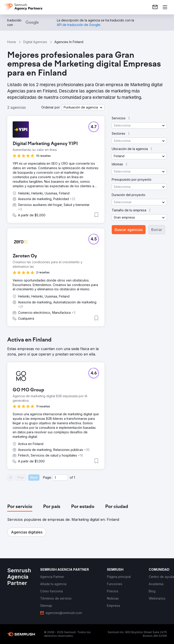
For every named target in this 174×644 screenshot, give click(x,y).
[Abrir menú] (165, 7)
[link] (155, 7)
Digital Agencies (35, 42)
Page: (47, 477)
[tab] (20, 507)
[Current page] (60, 478)
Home (12, 42)
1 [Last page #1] (74, 477)
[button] (83, 107)
